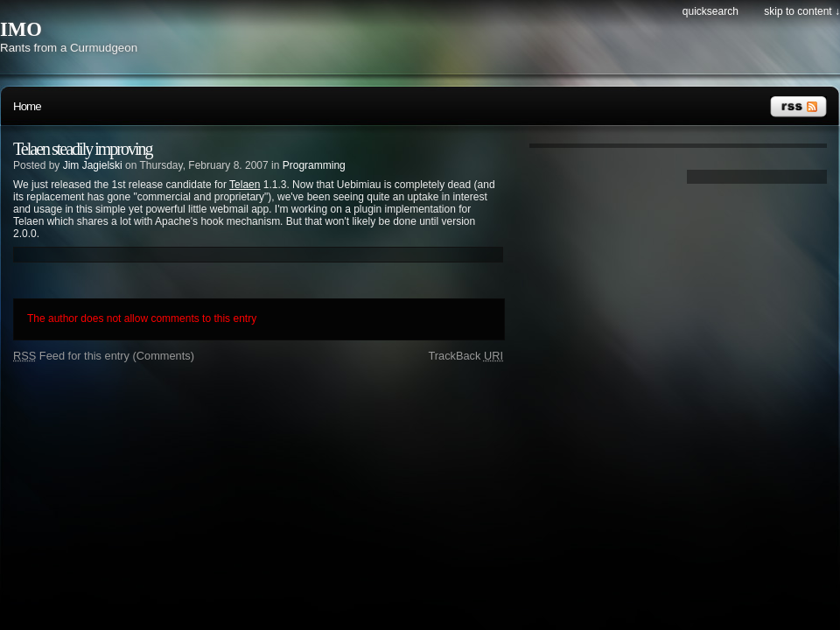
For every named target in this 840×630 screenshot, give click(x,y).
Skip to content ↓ (802, 11)
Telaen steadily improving (83, 149)
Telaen (245, 185)
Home (27, 106)
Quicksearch (710, 11)
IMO (21, 29)
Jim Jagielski (93, 165)
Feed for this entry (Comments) (104, 356)
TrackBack (465, 356)
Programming (314, 165)
